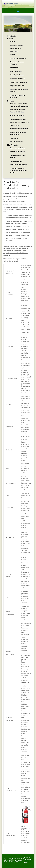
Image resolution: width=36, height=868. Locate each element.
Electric (13, 55)
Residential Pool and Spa (18, 79)
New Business (15, 68)
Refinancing (14, 138)
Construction (12, 36)
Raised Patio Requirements (19, 82)
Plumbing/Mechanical (17, 75)
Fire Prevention (13, 145)
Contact (27, 858)
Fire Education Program (18, 152)
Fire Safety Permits (16, 161)
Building (13, 42)
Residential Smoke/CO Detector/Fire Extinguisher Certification (19, 171)
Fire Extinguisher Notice (18, 119)
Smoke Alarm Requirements (19, 129)
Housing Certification (17, 116)
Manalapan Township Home (28, 861)
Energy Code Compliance (18, 58)
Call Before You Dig (16, 45)
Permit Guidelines (16, 71)
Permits (10, 39)
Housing (10, 101)
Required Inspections (17, 86)
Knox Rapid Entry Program (19, 165)
